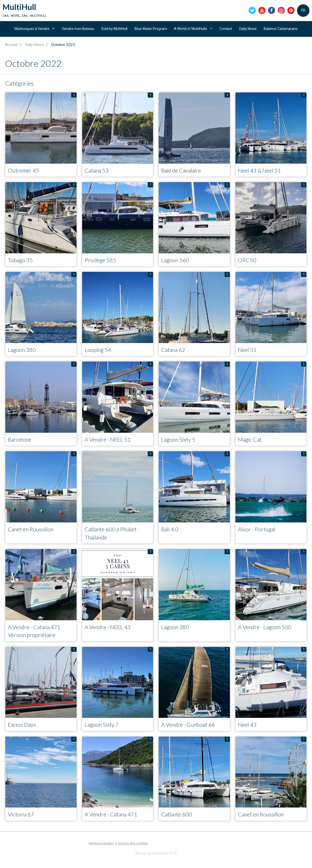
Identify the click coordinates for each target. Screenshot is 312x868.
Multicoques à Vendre (29, 31)
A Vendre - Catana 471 (114, 821)
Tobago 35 (21, 264)
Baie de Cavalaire (184, 174)
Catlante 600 (179, 821)
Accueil (11, 48)
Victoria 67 (22, 821)
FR (303, 11)
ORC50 (248, 264)
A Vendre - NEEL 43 (111, 633)
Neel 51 (248, 354)
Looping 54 (99, 354)
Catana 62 (175, 354)
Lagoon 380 (24, 354)
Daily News (250, 31)
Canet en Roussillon (33, 534)
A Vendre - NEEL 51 (111, 444)
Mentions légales (101, 850)
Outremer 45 (25, 174)
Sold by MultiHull (113, 31)
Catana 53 (98, 174)
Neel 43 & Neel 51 (262, 174)
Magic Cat (251, 444)
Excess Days (24, 731)
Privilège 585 (102, 264)
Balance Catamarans (283, 31)
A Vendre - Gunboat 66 (191, 731)
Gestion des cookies (133, 850)
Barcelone (21, 444)
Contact (227, 31)
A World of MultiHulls (191, 31)
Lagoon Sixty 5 (180, 444)
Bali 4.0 (171, 534)
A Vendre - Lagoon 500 (268, 633)
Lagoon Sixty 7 (104, 731)
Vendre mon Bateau (76, 31)
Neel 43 (248, 731)
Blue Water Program (150, 31)
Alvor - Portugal (258, 534)
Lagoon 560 (177, 264)
